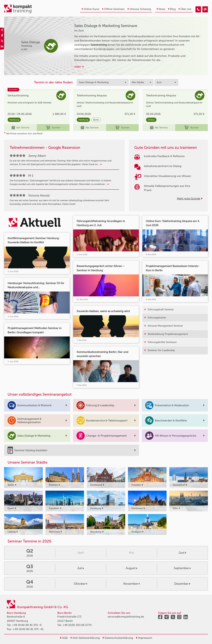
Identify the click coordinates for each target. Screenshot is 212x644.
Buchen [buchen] (53, 128)
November (131, 584)
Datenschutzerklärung (118, 638)
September (182, 568)
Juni (182, 553)
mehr (79, 67)
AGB (64, 638)
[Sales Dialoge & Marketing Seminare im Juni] (198, 9)
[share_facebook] (2, 36)
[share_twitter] (2, 41)
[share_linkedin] (2, 47)
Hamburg (14, 120)
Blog (172, 9)
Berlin (96, 120)
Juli (81, 568)
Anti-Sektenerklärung (85, 638)
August (131, 568)
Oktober (81, 584)
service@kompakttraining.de (126, 617)
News (161, 9)
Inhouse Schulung (139, 9)
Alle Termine (20, 128)
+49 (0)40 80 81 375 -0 (27, 625)
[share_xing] (2, 30)
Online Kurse (90, 9)
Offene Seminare (113, 9)
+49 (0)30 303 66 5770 (77, 625)
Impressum (144, 638)
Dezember (182, 584)
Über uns (185, 9)
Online (151, 120)
